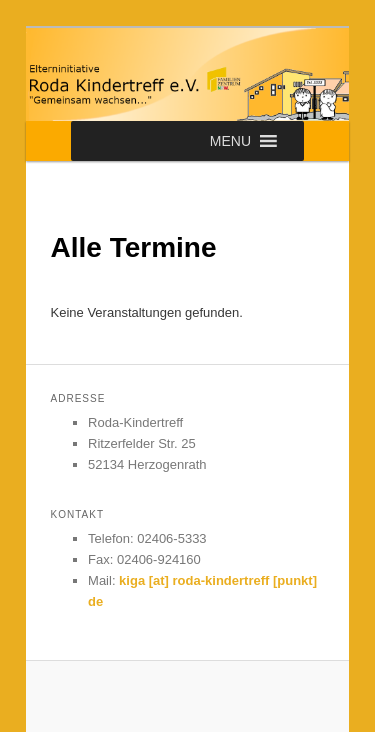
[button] (230, 141)
